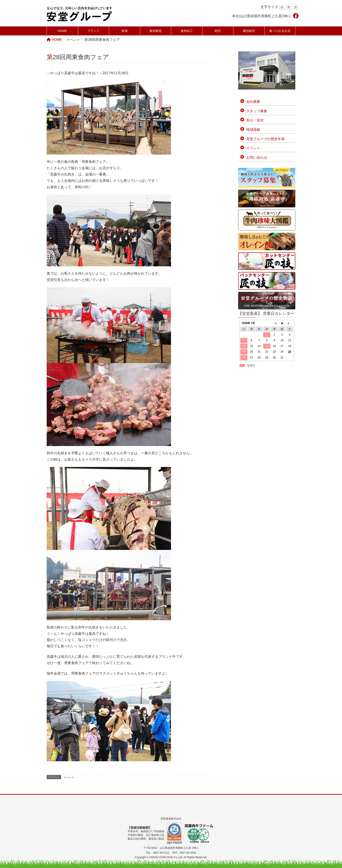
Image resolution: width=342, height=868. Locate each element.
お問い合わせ (257, 158)
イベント (69, 777)
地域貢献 (253, 130)
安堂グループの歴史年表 (265, 139)
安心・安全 (255, 120)
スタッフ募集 (257, 111)
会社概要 (253, 102)
